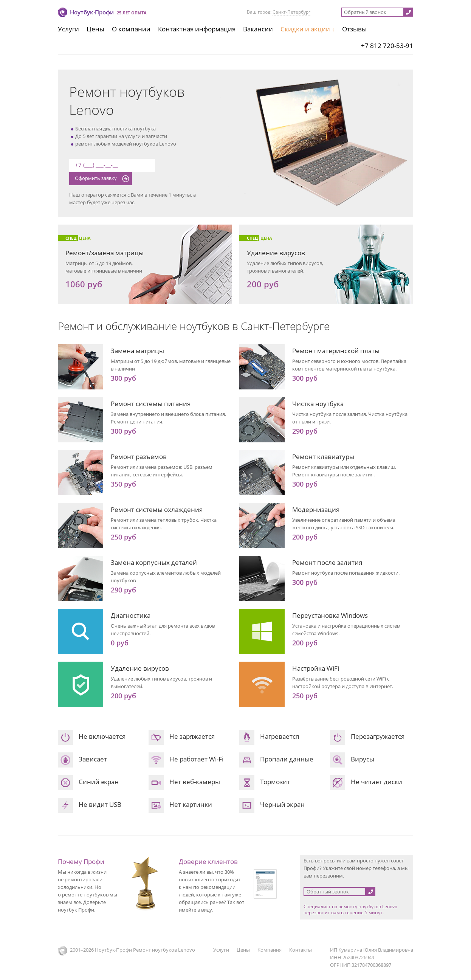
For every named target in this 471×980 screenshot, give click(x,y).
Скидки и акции (305, 29)
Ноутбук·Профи (92, 12)
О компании (131, 29)
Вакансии (258, 29)
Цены (95, 29)
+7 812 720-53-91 (387, 46)
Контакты (301, 950)
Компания (270, 950)
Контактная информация (197, 29)
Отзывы (354, 29)
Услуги (68, 29)
